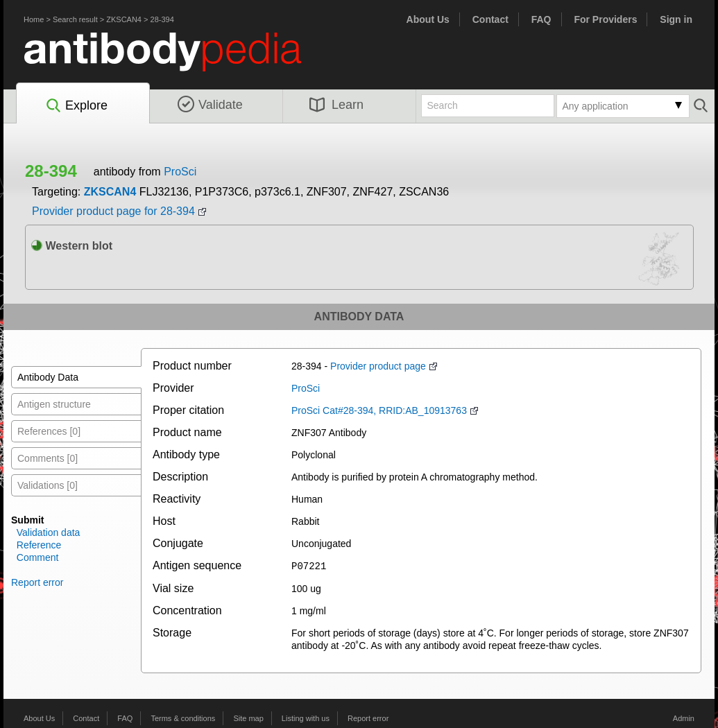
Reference (39, 545)
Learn (336, 105)
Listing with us (306, 718)
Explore (76, 106)
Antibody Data (48, 377)
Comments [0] (48, 458)
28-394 (162, 19)
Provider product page (378, 366)
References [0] (49, 431)
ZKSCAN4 (124, 19)
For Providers (605, 19)
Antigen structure (54, 404)
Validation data (49, 532)
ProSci (180, 172)
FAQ (541, 19)
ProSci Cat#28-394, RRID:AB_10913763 (379, 410)
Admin (684, 718)
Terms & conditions (183, 718)
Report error (37, 582)
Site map (248, 718)
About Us (428, 19)
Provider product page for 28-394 (113, 211)
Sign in (676, 19)
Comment (38, 557)
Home (34, 19)
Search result (75, 19)
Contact (490, 19)
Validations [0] (48, 485)
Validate (210, 105)
